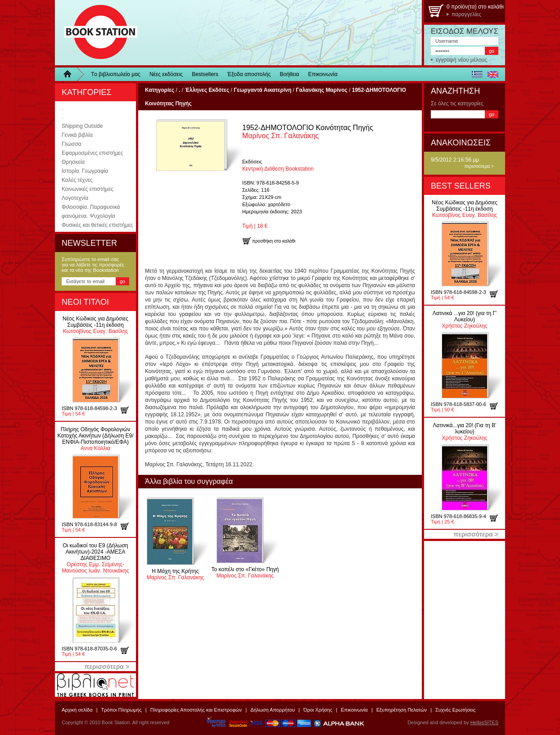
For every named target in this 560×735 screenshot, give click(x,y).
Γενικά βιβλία (77, 135)
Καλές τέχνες (77, 180)
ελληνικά (477, 74)
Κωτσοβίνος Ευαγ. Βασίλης (95, 325)
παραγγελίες (466, 14)
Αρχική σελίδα (77, 710)
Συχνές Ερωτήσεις (455, 710)
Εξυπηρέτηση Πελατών (402, 710)
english (493, 74)
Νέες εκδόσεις (166, 74)
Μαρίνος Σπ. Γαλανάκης (308, 132)
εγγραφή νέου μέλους (461, 60)
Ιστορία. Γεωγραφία (85, 171)
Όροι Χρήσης (318, 710)
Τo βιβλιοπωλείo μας (116, 74)
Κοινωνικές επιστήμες (88, 189)
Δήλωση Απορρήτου (273, 710)
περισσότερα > (479, 166)
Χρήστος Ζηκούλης (465, 320)
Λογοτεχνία (75, 198)
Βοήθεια (290, 74)
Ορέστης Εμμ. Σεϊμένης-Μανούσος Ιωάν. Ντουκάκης (95, 558)
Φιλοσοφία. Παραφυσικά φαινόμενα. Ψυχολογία (91, 212)
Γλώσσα (72, 144)
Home (71, 74)
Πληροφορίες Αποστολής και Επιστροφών (196, 710)
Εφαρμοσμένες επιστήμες (92, 153)
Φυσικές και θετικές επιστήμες (97, 225)
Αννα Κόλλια (95, 439)
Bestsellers (205, 74)
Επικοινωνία (323, 74)
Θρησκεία (73, 162)
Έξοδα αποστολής (249, 74)
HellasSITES (484, 722)
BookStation (97, 33)
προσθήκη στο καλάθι (128, 410)
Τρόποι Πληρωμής (122, 710)
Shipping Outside (82, 126)
